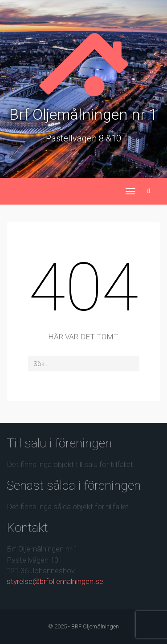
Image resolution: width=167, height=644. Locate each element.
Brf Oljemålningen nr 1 (83, 114)
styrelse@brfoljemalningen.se (55, 581)
